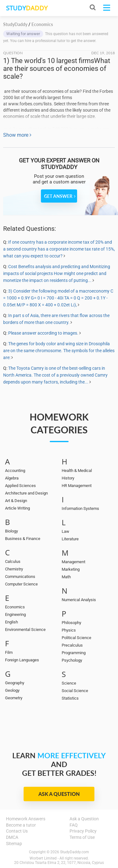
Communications (20, 577)
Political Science (76, 638)
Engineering (15, 614)
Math (66, 577)
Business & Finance (23, 539)
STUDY (27, 8)
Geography (15, 683)
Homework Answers (26, 819)
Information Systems (80, 508)
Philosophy (71, 623)
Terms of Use (82, 837)
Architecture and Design (26, 493)
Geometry (14, 698)
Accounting (15, 471)
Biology (11, 531)
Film (9, 652)
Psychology (72, 660)
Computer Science (21, 584)
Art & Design (16, 501)
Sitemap (14, 844)
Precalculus (72, 645)
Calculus (13, 561)
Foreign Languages (22, 660)
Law (65, 531)
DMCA (12, 837)
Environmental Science (25, 630)
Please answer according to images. (43, 333)
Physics (69, 630)
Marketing (71, 569)
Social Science (75, 691)
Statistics (70, 698)
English (11, 622)
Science (69, 683)
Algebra (12, 478)
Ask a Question (59, 794)
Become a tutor (21, 825)
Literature (70, 539)
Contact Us (17, 831)
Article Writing (17, 508)
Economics (15, 607)
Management (73, 562)
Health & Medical (77, 471)
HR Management (77, 486)
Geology (12, 690)
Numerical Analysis (79, 600)
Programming (74, 653)
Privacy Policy (83, 831)
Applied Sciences (20, 486)
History (68, 478)
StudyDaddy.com (75, 852)
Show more (17, 135)
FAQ (74, 825)
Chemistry (14, 569)
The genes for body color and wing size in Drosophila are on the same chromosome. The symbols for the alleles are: (59, 351)
